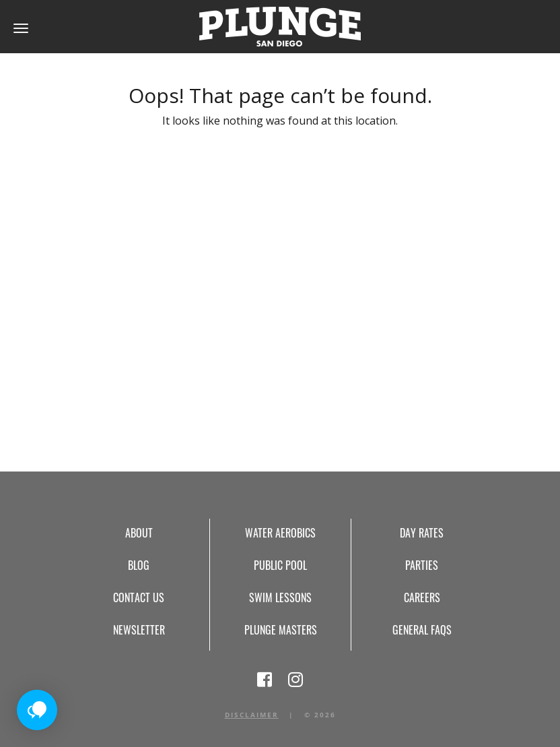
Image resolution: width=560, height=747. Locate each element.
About (139, 533)
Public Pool (280, 565)
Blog (139, 565)
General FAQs (422, 630)
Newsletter (139, 630)
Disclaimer (252, 715)
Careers (422, 597)
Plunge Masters (281, 630)
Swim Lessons (280, 597)
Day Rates (422, 533)
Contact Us (139, 597)
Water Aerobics (280, 533)
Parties (422, 565)
